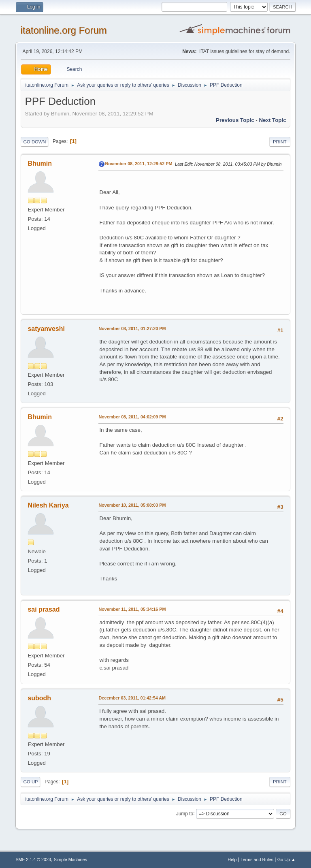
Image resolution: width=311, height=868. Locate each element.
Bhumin (40, 163)
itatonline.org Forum (63, 30)
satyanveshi (46, 329)
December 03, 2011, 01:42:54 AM (132, 698)
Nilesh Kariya (48, 505)
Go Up (30, 782)
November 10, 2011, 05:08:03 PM (132, 505)
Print (280, 142)
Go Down (34, 142)
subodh (39, 698)
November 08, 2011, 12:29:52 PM (138, 164)
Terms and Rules (257, 859)
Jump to (185, 813)
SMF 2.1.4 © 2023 (33, 859)
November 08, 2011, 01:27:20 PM (132, 328)
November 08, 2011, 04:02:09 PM (132, 417)
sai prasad (44, 609)
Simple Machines (70, 859)
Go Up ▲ (287, 859)
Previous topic (235, 120)
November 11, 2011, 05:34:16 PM (132, 609)
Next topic (272, 120)
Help (232, 859)
